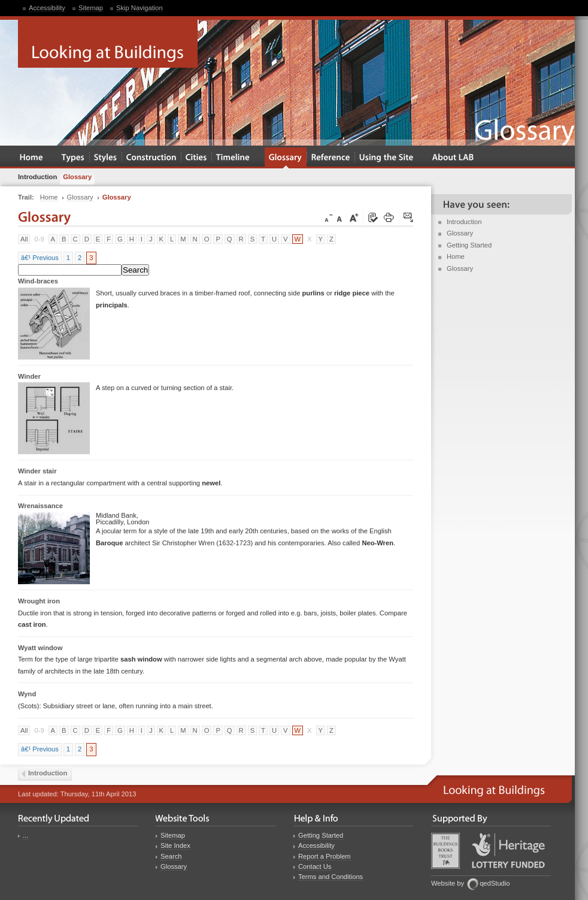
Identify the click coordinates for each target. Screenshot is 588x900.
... (25, 835)
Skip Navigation (140, 8)
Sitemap (91, 8)
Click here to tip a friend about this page (409, 218)
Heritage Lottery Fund (508, 851)
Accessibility (47, 8)
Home (456, 256)
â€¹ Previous (40, 258)
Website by (448, 883)
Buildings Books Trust (445, 851)
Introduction (464, 222)
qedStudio (495, 883)
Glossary (460, 233)
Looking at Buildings (108, 44)
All (24, 239)
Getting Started (469, 245)
